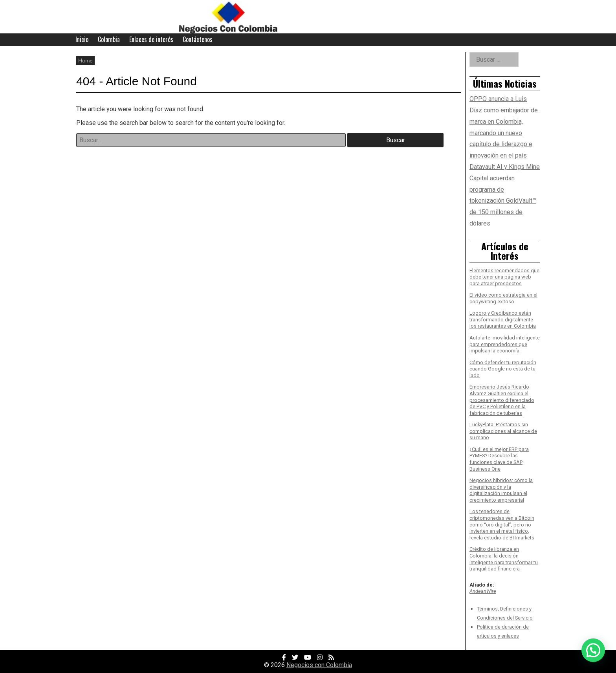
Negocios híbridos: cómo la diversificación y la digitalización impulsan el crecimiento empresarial (501, 490)
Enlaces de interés (151, 39)
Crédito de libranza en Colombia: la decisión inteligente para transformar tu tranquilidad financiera (504, 559)
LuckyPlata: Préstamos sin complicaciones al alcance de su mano (503, 431)
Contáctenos (198, 39)
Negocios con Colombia (319, 665)
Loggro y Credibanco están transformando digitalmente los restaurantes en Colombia (503, 319)
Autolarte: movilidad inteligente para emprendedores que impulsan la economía (505, 344)
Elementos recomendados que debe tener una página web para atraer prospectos (504, 277)
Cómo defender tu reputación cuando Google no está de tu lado (503, 369)
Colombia (109, 39)
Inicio (82, 39)
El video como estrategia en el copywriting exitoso (503, 298)
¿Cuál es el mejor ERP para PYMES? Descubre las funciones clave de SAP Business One (499, 459)
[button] (593, 650)
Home (85, 60)
